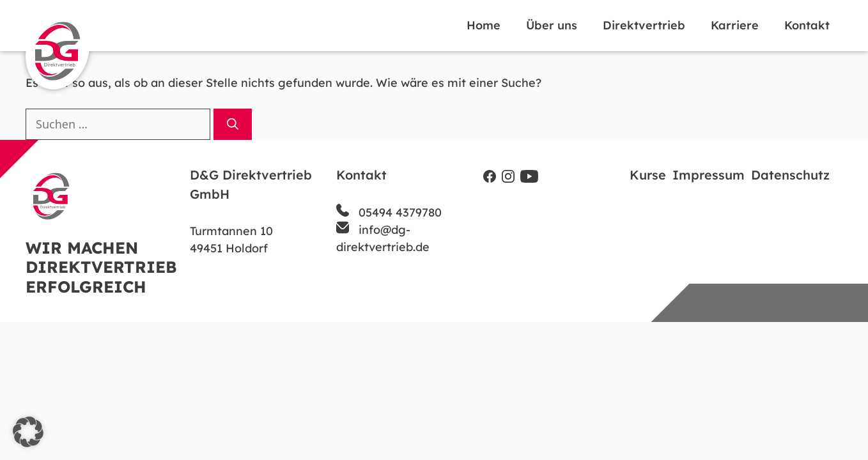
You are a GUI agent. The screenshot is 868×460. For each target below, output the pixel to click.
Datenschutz (790, 175)
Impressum (709, 175)
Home (484, 25)
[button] (28, 432)
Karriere (735, 25)
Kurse (648, 175)
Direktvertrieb (644, 25)
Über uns (552, 25)
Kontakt (807, 25)
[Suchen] (233, 124)
